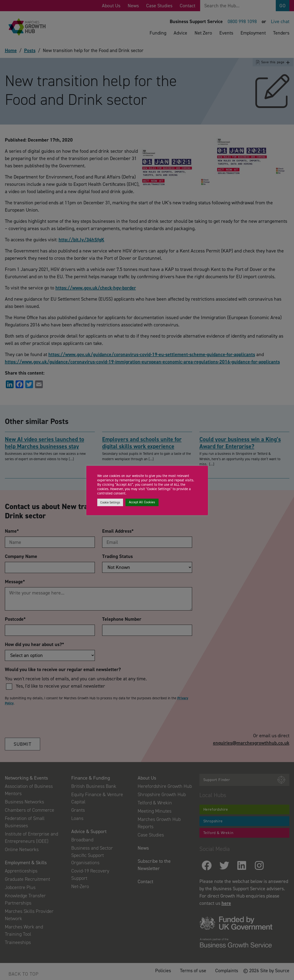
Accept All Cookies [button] (142, 502)
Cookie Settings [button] (110, 502)
